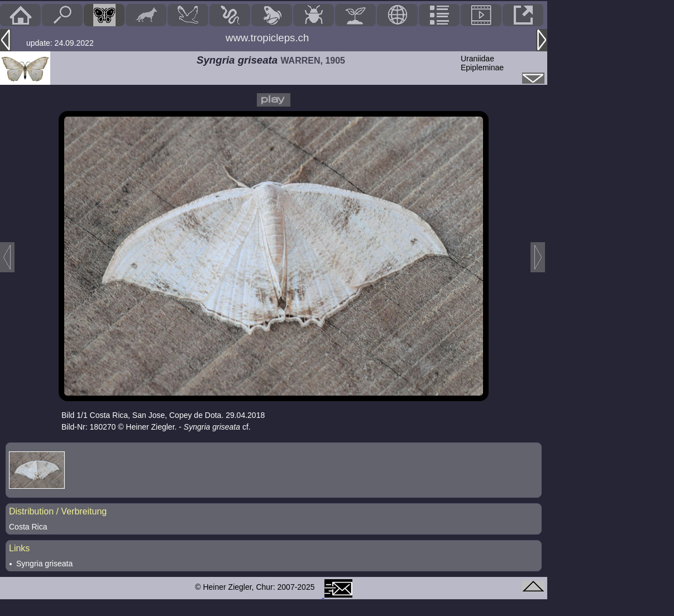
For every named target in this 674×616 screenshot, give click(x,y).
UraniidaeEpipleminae (482, 63)
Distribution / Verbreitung (58, 511)
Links (19, 548)
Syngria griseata (44, 564)
